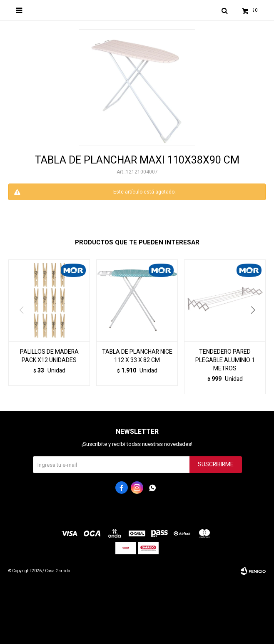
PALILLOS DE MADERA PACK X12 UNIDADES (49, 356)
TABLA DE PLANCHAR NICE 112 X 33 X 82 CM (137, 356)
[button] (256, 327)
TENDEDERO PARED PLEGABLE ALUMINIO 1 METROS (225, 360)
